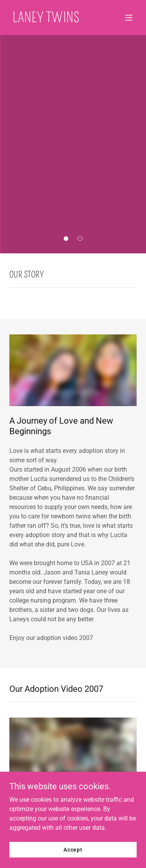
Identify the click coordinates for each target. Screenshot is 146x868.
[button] (129, 18)
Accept (73, 849)
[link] (46, 20)
